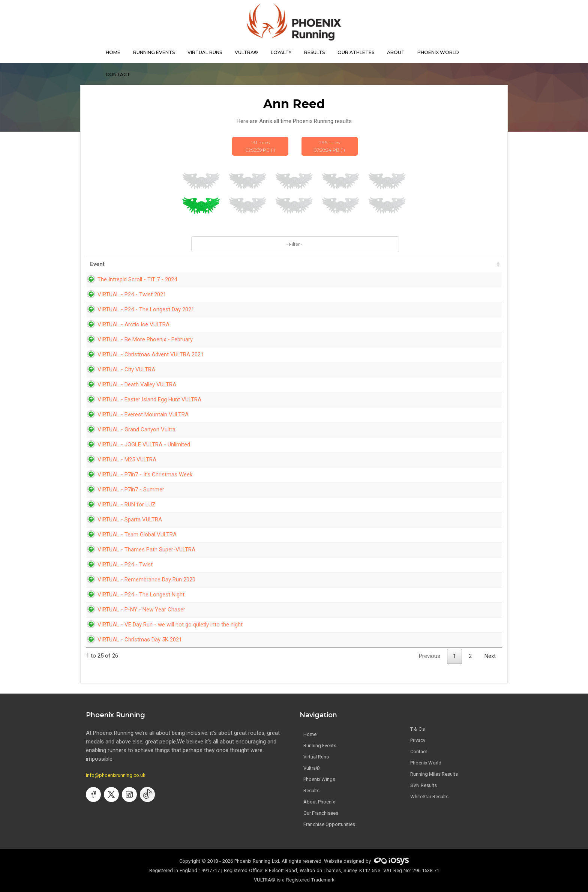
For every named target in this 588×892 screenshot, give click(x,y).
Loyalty (281, 52)
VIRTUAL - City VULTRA (119, 369)
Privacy (418, 740)
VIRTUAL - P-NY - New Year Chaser (134, 610)
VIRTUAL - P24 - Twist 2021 (124, 294)
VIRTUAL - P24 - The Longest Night (133, 595)
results (314, 52)
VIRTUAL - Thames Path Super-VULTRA (139, 550)
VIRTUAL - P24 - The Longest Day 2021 (138, 309)
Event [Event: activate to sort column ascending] (97, 264)
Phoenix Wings (319, 779)
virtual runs (205, 52)
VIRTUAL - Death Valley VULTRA (129, 384)
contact (118, 74)
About (396, 52)
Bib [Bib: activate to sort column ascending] (487, 264)
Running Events (154, 52)
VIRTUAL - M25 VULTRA (119, 460)
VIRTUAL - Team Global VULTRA (130, 535)
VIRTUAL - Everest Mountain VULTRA (136, 414)
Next (490, 656)
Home (310, 734)
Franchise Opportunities (329, 824)
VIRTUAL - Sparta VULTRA (122, 520)
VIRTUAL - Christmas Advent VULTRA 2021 (143, 354)
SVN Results (424, 785)
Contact (419, 752)
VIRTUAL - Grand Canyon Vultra (129, 429)
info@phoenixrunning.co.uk (116, 775)
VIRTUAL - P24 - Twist (118, 565)
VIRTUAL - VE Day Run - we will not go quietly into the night (163, 625)
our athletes (356, 52)
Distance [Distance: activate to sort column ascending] (409, 264)
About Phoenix (319, 802)
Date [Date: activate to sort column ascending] (321, 264)
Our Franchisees (321, 813)
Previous (430, 656)
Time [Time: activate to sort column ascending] (364, 264)
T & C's (418, 729)
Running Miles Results (434, 774)
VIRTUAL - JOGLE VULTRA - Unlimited (136, 444)
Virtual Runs (316, 757)
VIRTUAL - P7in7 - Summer (123, 490)
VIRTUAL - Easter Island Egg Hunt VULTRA (142, 399)
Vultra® (246, 52)
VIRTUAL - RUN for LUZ (119, 505)
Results (311, 791)
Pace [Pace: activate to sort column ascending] (453, 264)
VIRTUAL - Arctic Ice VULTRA (126, 324)
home (113, 52)
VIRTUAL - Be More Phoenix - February (138, 339)
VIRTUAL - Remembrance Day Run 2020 (139, 580)
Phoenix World (438, 52)
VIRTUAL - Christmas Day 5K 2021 (132, 640)
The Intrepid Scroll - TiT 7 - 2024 (130, 279)
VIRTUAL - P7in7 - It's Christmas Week (137, 475)
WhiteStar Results (429, 797)
